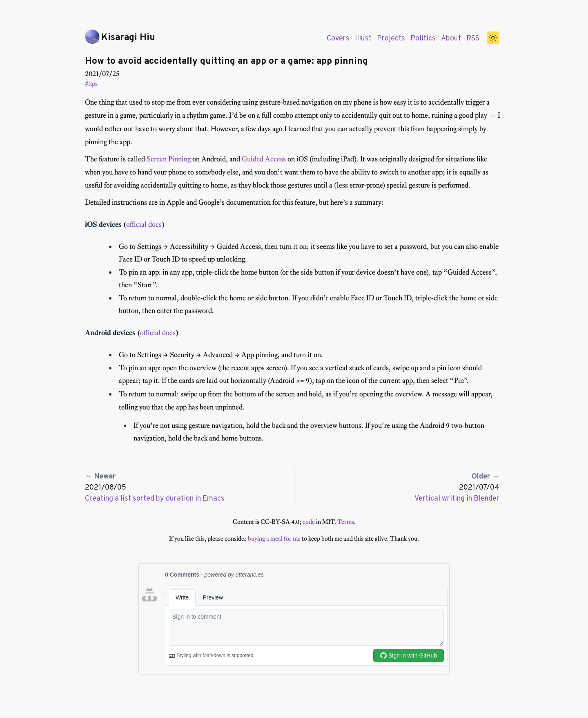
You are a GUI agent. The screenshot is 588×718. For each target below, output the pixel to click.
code (309, 522)
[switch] (493, 38)
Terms (346, 522)
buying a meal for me (274, 538)
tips (93, 84)
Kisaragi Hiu (128, 38)
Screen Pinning (169, 159)
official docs (144, 224)
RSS (473, 39)
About (451, 39)
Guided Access (264, 159)
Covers (338, 39)
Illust (363, 39)
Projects (391, 39)
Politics (423, 39)
